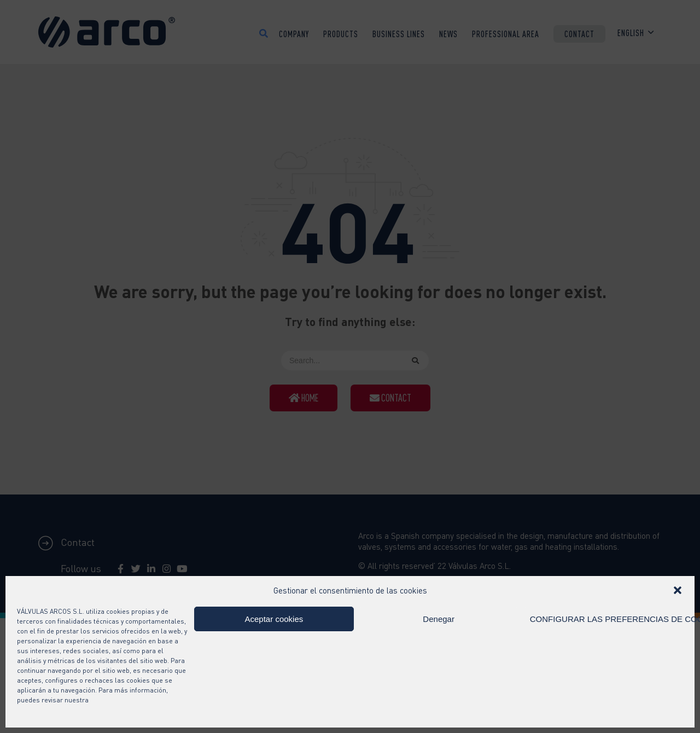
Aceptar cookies (274, 619)
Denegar (439, 619)
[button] (678, 590)
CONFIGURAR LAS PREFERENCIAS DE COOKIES (606, 619)
